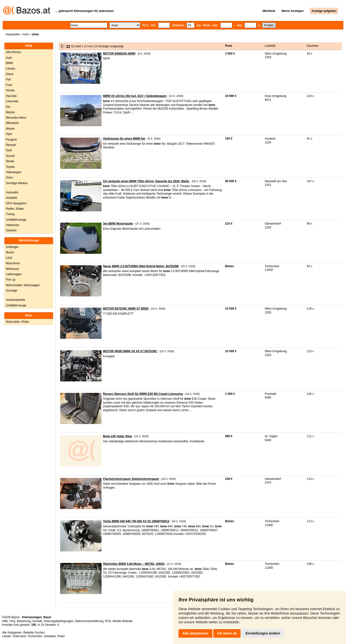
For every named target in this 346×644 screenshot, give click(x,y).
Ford (9, 85)
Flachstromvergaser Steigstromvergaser (131, 479)
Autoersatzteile (15, 300)
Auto (26, 34)
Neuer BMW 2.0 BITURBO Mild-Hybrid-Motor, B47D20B (141, 266)
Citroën (11, 69)
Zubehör (11, 230)
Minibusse (12, 269)
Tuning (10, 214)
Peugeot (11, 140)
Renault (11, 145)
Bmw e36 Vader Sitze (117, 436)
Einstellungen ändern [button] (263, 633)
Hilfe (5, 621)
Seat (9, 150)
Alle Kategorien (12, 633)
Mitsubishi (12, 123)
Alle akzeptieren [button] (195, 633)
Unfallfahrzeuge (16, 220)
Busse (10, 252)
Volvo (9, 178)
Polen (61, 636)
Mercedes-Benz (16, 118)
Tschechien (35, 636)
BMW (9, 63)
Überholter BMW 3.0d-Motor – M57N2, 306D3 (134, 564)
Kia (8, 107)
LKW (9, 258)
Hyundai (11, 96)
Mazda (10, 112)
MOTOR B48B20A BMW (119, 54)
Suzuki (10, 156)
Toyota (10, 167)
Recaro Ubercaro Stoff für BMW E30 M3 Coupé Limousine (143, 394)
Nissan (10, 129)
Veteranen (13, 225)
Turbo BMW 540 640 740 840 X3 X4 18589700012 (136, 521)
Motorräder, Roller (18, 322)
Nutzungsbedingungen (59, 621)
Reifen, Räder (15, 209)
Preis (229, 46)
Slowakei (50, 636)
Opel (9, 134)
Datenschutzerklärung (89, 621)
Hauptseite (13, 34)
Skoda (10, 161)
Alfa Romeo (14, 52)
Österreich (19, 636)
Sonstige (12, 291)
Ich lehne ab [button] (227, 633)
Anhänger (12, 247)
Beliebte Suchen (34, 633)
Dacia (10, 74)
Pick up (11, 280)
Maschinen (13, 263)
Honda (10, 90)
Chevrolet (12, 101)
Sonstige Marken (17, 183)
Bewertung (24, 621)
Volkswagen (14, 172)
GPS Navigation (16, 203)
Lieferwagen (14, 274)
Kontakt (37, 621)
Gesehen (313, 46)
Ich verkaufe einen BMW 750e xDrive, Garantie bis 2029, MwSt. (146, 181)
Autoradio (12, 192)
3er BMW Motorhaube (118, 224)
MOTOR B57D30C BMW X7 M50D (126, 309)
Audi (9, 58)
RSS (108, 621)
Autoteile (12, 198)
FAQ (12, 621)
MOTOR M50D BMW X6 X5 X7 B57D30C (130, 351)
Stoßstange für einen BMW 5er (124, 139)
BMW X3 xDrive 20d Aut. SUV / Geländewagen (135, 96)
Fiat (8, 79)
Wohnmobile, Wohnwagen (23, 285)
